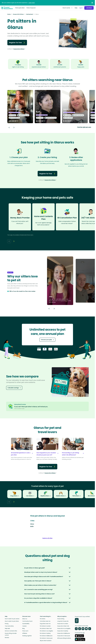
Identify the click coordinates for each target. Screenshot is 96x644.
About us (25, 619)
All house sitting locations (64, 638)
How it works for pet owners (12, 619)
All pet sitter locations (46, 641)
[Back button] (9, 127)
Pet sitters (43, 619)
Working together (27, 636)
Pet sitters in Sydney (45, 633)
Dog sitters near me (45, 624)
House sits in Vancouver (64, 636)
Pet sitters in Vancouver (46, 638)
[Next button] (14, 127)
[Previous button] (49, 309)
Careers (24, 626)
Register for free (17, 43)
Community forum (27, 621)
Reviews (7, 638)
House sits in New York (63, 626)
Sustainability (26, 624)
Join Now (89, 8)
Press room (25, 631)
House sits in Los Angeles (64, 628)
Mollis (32, 526)
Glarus (32, 524)
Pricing (7, 624)
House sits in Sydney (63, 631)
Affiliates (25, 633)
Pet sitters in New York (46, 628)
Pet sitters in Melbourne (46, 636)
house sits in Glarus (19, 49)
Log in (81, 8)
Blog (23, 628)
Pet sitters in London (45, 626)
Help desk (7, 628)
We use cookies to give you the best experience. (18, 3)
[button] (60, 281)
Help (76, 8)
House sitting (61, 619)
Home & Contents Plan (11, 631)
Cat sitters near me (45, 621)
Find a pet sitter (20, 8)
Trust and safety (9, 626)
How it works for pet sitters (12, 621)
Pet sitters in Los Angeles (46, 631)
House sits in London (63, 624)
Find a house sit (31, 8)
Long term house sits (63, 621)
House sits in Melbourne (64, 633)
